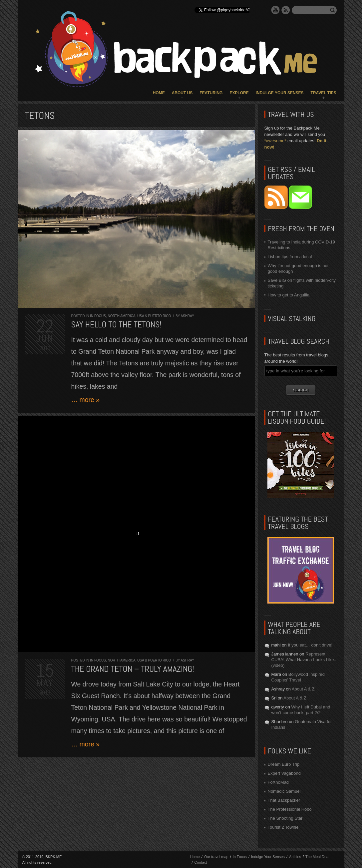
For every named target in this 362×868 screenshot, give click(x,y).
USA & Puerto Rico (154, 316)
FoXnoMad (278, 782)
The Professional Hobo (290, 809)
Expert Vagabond (284, 773)
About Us (182, 93)
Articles (295, 857)
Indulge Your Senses (280, 93)
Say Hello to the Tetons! (117, 325)
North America (122, 316)
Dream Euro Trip (284, 764)
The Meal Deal (317, 857)
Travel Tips (324, 93)
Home (159, 93)
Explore (239, 93)
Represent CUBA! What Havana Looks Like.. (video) (304, 660)
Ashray (187, 316)
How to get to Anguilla (289, 295)
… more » (86, 400)
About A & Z (303, 689)
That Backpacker (284, 800)
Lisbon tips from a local (290, 257)
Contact (201, 862)
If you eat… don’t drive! (310, 645)
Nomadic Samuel (284, 791)
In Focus (98, 316)
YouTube (275, 10)
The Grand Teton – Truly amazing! (133, 669)
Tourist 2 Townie (283, 827)
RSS (286, 10)
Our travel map (216, 857)
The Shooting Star (285, 818)
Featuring (211, 93)
